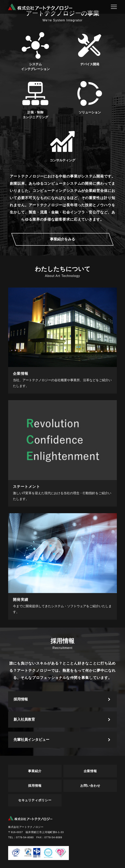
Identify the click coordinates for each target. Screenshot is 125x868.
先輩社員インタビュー (31, 740)
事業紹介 (35, 771)
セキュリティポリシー (35, 800)
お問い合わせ (90, 786)
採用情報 (21, 699)
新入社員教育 (24, 719)
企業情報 (90, 771)
